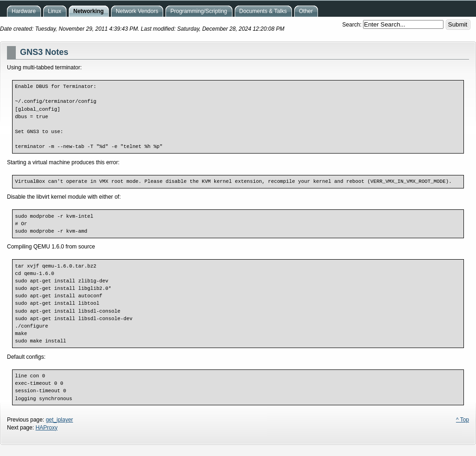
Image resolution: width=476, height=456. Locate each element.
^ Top (463, 420)
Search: (353, 25)
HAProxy (46, 428)
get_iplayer (59, 420)
